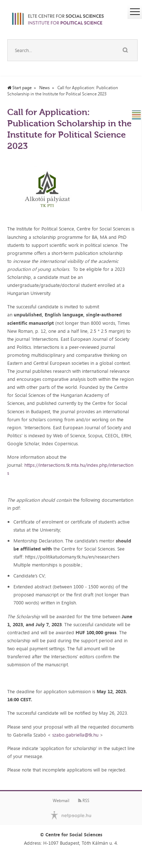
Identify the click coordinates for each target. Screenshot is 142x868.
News (44, 88)
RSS (84, 801)
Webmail (61, 801)
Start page (19, 88)
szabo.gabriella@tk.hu (75, 735)
